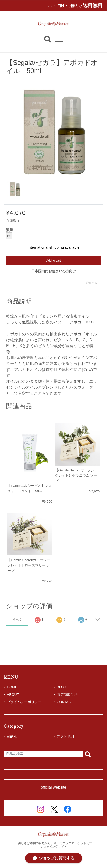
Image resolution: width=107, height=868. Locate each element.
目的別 (12, 736)
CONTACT (64, 702)
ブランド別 (65, 736)
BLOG (60, 687)
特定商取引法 (66, 695)
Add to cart (53, 261)
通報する (92, 283)
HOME (11, 687)
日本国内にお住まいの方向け (54, 271)
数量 (10, 230)
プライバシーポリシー (23, 702)
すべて (17, 620)
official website (54, 787)
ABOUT (11, 695)
